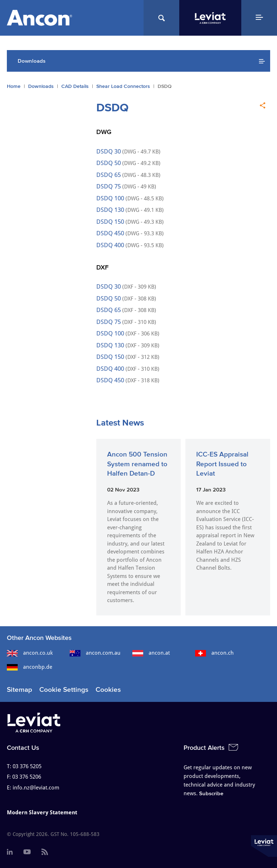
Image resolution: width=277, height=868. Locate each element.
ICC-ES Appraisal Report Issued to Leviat (222, 464)
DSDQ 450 (110, 233)
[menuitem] (10, 852)
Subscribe (211, 793)
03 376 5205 (27, 766)
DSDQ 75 (109, 186)
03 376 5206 (27, 777)
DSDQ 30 (109, 151)
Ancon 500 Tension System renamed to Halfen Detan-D (137, 464)
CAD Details (75, 86)
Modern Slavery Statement (42, 813)
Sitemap (19, 689)
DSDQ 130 (110, 210)
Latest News (120, 422)
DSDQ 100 (111, 198)
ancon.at (151, 653)
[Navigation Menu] (259, 18)
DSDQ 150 (111, 222)
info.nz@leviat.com (36, 788)
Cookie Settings (64, 689)
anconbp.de (30, 667)
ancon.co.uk (30, 653)
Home (14, 86)
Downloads (41, 86)
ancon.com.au (95, 653)
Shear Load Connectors (123, 86)
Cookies (108, 689)
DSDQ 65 (109, 175)
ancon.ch (214, 653)
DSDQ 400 (110, 245)
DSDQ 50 (109, 163)
